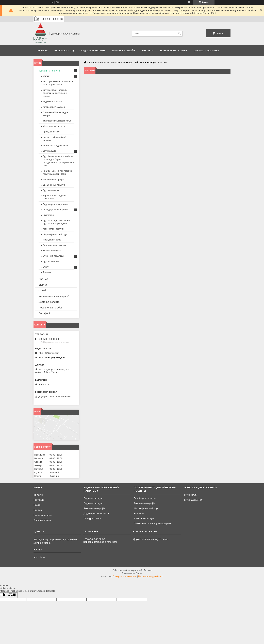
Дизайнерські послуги (54, 185)
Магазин (116, 62)
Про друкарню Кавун (92, 51)
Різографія (48, 215)
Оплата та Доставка (206, 51)
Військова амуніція (145, 62)
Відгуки (43, 285)
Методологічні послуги (54, 126)
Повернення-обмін (43, 515)
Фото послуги (190, 495)
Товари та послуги (99, 62)
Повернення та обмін (174, 51)
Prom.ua (148, 570)
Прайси (37, 505)
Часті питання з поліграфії (54, 296)
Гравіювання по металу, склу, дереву (152, 523)
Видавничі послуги (52, 101)
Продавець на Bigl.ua (132, 573)
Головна (42, 51)
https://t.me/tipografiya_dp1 (52, 357)
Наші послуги (63, 51)
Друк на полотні (51, 261)
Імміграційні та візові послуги (57, 121)
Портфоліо (45, 313)
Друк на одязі (49, 151)
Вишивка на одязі (52, 250)
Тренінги (47, 272)
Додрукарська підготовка (55, 204)
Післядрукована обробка (55, 210)
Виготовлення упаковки (55, 245)
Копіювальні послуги (53, 229)
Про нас (43, 279)
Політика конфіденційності (151, 576)
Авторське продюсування (56, 145)
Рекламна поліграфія (53, 179)
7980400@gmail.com (49, 353)
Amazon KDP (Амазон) (54, 107)
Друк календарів (51, 190)
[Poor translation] (12, 595)
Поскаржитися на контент (125, 576)
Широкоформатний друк (55, 234)
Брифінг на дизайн (123, 51)
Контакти (148, 51)
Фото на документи (193, 500)
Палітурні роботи (92, 518)
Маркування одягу (52, 240)
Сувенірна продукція (53, 256)
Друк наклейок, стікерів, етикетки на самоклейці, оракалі (55, 93)
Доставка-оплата (42, 520)
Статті (46, 267)
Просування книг (51, 132)
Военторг (128, 62)
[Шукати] (180, 34)
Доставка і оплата (49, 302)
